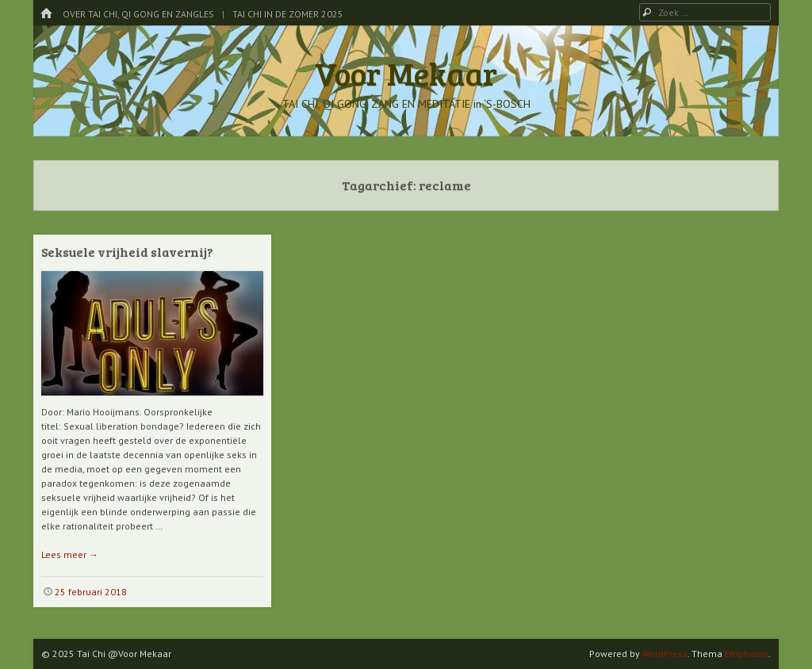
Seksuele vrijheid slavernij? (127, 252)
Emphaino (747, 654)
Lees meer (70, 554)
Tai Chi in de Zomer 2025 (288, 14)
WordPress (665, 654)
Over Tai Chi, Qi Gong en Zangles (138, 14)
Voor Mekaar (406, 73)
